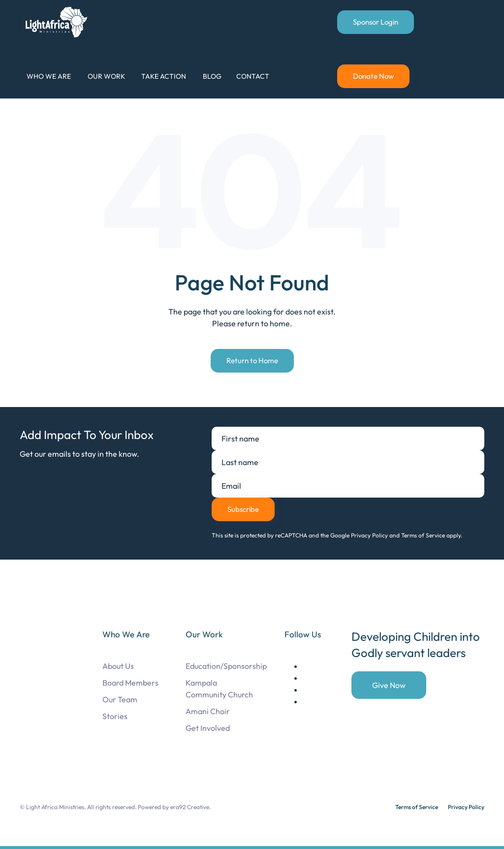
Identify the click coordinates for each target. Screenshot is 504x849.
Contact (253, 76)
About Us (118, 666)
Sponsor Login (376, 22)
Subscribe (243, 509)
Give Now (389, 685)
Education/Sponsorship (226, 666)
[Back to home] (58, 22)
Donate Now (373, 76)
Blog (212, 76)
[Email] (348, 486)
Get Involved (208, 728)
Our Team (120, 699)
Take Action (164, 76)
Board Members (130, 683)
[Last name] (348, 462)
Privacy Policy (466, 807)
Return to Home (252, 361)
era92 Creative (190, 807)
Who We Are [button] (49, 76)
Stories (115, 716)
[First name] (348, 439)
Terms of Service (417, 807)
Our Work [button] (106, 76)
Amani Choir (208, 711)
